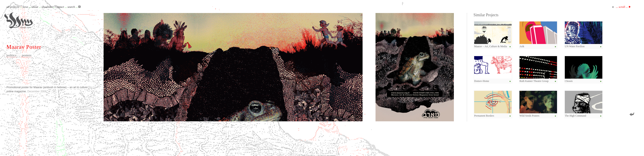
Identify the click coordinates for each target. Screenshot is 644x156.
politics (11, 55)
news (25, 7)
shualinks (47, 7)
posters (27, 55)
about (35, 7)
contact (60, 7)
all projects (13, 7)
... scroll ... (622, 7)
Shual (19, 20)
